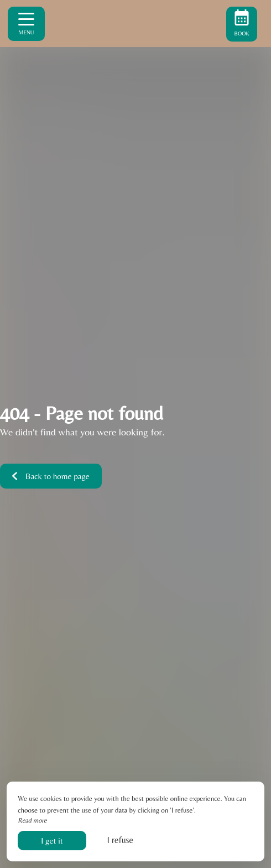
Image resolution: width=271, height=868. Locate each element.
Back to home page (51, 476)
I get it (52, 841)
